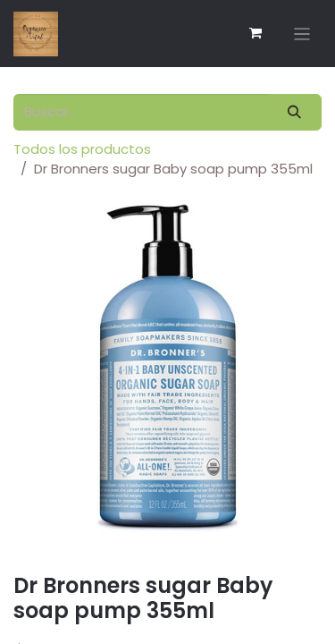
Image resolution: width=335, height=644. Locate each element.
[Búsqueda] (295, 112)
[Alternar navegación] (302, 34)
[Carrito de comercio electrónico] (255, 33)
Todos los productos (82, 149)
